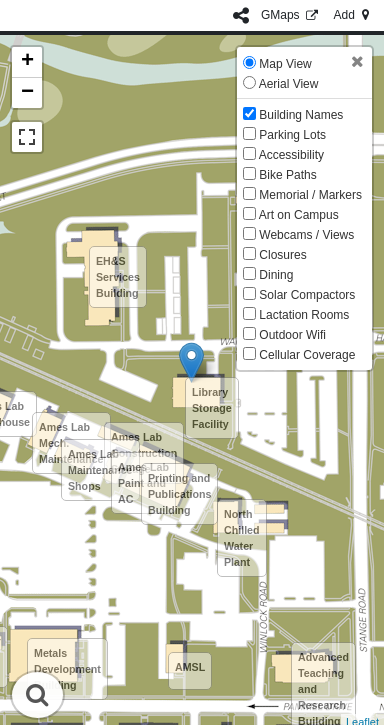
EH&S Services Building (118, 277)
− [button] (27, 93)
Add (353, 15)
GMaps (291, 15)
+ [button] (27, 62)
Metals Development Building (67, 669)
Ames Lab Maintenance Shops (100, 470)
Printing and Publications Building (179, 494)
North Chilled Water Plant (242, 538)
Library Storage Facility (212, 408)
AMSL (190, 667)
